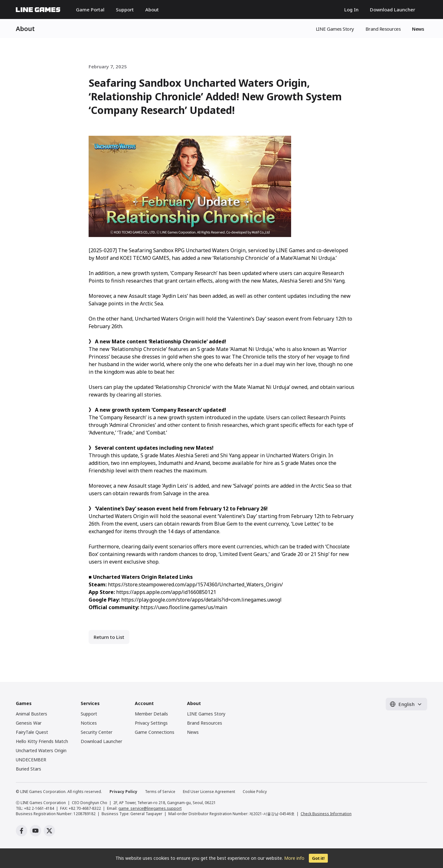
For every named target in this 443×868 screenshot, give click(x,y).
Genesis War (29, 723)
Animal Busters (31, 714)
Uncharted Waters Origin (41, 750)
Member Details (151, 714)
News (418, 29)
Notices (89, 723)
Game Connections (155, 732)
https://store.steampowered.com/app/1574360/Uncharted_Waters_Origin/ (195, 584)
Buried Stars (28, 769)
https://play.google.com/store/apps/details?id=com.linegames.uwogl (201, 600)
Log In (351, 9)
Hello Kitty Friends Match (42, 741)
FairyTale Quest (32, 732)
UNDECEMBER (31, 760)
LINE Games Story (335, 29)
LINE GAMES (38, 10)
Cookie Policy (255, 792)
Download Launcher (393, 9)
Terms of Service (160, 792)
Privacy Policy (123, 792)
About (152, 9)
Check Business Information (326, 814)
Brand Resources (383, 29)
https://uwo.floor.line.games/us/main (184, 607)
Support (125, 9)
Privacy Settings (151, 723)
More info (294, 858)
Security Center (97, 732)
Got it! (318, 858)
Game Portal (90, 9)
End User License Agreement (209, 792)
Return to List (109, 637)
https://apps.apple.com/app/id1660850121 (166, 592)
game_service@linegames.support (150, 808)
